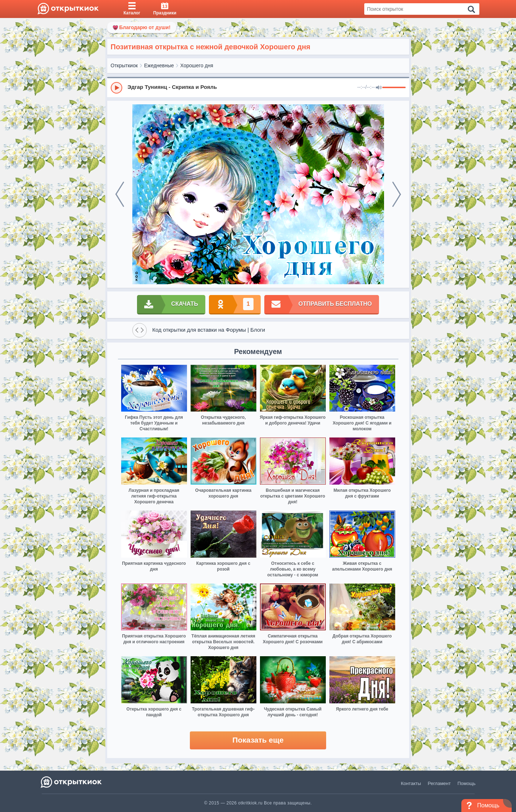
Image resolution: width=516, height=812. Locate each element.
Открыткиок (124, 65)
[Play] (117, 88)
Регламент (439, 783)
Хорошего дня (197, 65)
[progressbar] (394, 88)
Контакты (411, 783)
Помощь (466, 783)
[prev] (120, 194)
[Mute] (379, 88)
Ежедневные (159, 65)
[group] (258, 87)
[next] (397, 194)
